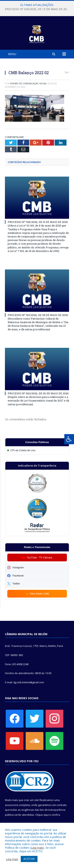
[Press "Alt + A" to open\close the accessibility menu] (69, 439)
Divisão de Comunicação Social (28, 83)
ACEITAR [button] (29, 859)
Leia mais (37, 848)
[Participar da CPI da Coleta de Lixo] (37, 450)
